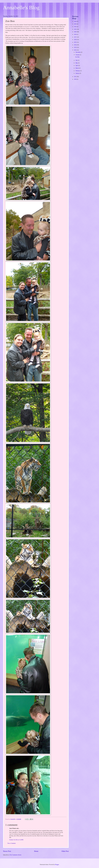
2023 (75, 24)
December (78, 52)
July (77, 60)
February (78, 71)
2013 (75, 47)
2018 (75, 34)
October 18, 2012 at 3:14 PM (16, 840)
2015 (75, 42)
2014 (75, 45)
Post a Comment (12, 843)
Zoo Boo (77, 57)
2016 (75, 40)
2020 (75, 32)
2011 (75, 77)
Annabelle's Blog (21, 8)
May (77, 63)
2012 (75, 50)
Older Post (65, 851)
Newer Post (7, 851)
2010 (75, 79)
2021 (75, 29)
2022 (75, 27)
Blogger (57, 865)
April (77, 65)
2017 (75, 37)
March (77, 68)
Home (36, 851)
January (78, 73)
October (78, 55)
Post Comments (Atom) (16, 855)
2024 (75, 21)
